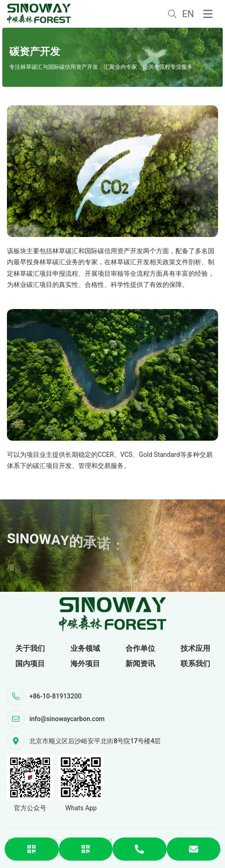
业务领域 (85, 648)
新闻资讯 (140, 664)
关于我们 (30, 648)
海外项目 (85, 664)
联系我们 (195, 664)
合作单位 (140, 648)
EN (188, 14)
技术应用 (195, 648)
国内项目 (30, 664)
